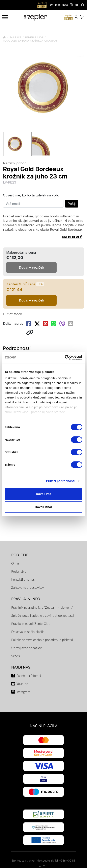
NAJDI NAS (21, 667)
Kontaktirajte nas (23, 580)
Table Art (16, 37)
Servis (16, 656)
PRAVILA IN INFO (26, 599)
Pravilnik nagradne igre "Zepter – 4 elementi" (42, 608)
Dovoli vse (43, 494)
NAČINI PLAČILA (44, 726)
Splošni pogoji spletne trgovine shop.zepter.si (43, 616)
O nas (15, 563)
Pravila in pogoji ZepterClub (31, 624)
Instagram (23, 692)
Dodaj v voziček (32, 300)
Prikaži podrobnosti (60, 481)
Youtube (22, 684)
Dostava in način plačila (28, 632)
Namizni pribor (34, 37)
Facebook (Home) (29, 676)
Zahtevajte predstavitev (28, 588)
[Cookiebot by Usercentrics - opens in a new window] (65, 358)
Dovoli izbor (43, 507)
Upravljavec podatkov (26, 648)
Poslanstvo (19, 572)
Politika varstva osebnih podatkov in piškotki (42, 640)
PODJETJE (20, 555)
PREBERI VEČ (72, 237)
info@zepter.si (44, 861)
